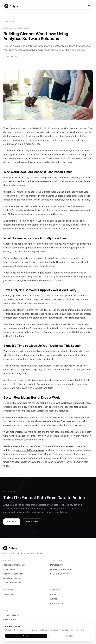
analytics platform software (30, 450)
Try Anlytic (12, 522)
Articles (54, 599)
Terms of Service (11, 615)
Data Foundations (12, 578)
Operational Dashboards (14, 565)
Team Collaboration (12, 583)
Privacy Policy (10, 619)
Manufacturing (57, 565)
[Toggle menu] (89, 6)
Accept (26, 636)
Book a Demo (32, 522)
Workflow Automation (13, 574)
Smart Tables (9, 569)
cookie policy (70, 630)
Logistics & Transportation (62, 569)
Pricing (53, 594)
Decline (70, 636)
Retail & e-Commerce (60, 574)
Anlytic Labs (9, 594)
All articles (9, 21)
